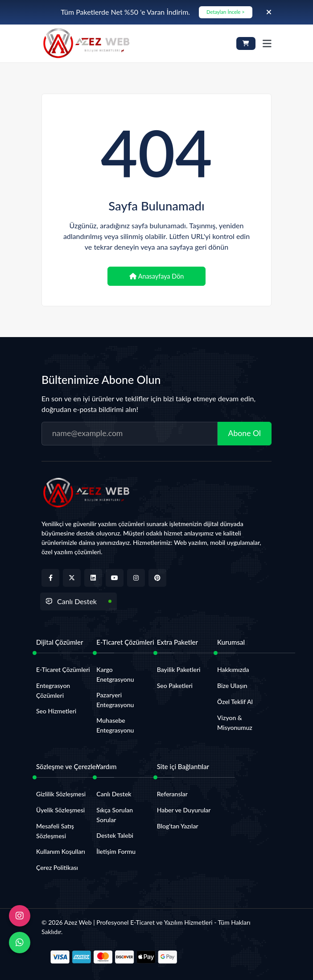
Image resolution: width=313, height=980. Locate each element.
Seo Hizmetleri (56, 711)
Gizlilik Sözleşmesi (61, 794)
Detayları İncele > (226, 12)
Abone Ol (245, 433)
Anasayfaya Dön (157, 276)
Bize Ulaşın (232, 686)
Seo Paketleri (175, 686)
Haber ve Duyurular (184, 810)
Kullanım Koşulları (61, 851)
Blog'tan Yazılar (178, 826)
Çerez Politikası (57, 867)
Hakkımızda (233, 669)
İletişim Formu (116, 851)
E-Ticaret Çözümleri (63, 669)
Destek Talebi (115, 835)
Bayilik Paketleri (179, 669)
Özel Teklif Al (235, 702)
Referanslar (172, 794)
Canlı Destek (71, 601)
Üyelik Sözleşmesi (60, 810)
